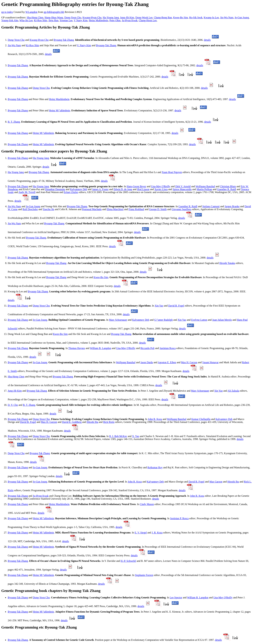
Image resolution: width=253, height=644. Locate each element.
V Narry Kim (81, 20)
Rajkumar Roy (155, 467)
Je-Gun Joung (242, 17)
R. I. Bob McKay (118, 436)
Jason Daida (147, 362)
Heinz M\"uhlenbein (60, 110)
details (207, 40)
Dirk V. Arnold (183, 186)
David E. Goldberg (72, 422)
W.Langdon (31, 12)
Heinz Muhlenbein (98, 20)
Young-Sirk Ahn (10, 20)
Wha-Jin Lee (26, 20)
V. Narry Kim (84, 45)
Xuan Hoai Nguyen (172, 172)
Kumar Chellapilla (201, 419)
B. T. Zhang (14, 122)
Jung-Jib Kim (127, 17)
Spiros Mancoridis (182, 189)
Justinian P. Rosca (179, 518)
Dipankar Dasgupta (55, 189)
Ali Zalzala (233, 391)
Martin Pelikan (204, 189)
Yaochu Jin (48, 209)
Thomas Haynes (77, 348)
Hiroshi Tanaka (227, 263)
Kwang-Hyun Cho (92, 17)
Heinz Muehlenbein (59, 99)
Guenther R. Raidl (227, 189)
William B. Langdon (100, 348)
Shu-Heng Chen (35, 17)
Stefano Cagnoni (211, 206)
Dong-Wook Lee (144, 17)
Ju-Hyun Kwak (130, 20)
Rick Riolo (109, 422)
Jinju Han (53, 20)
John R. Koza (155, 419)
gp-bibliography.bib (54, 12)
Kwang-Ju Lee (211, 17)
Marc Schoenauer (118, 320)
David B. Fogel (176, 306)
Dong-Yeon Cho (73, 17)
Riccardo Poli (147, 348)
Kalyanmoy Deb (79, 189)
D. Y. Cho (13, 405)
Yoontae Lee (66, 20)
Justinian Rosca (168, 348)
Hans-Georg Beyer (136, 186)
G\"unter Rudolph (164, 320)
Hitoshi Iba (92, 422)
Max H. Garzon (189, 362)
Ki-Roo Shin (41, 20)
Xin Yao (159, 306)
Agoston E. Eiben (167, 362)
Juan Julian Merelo (222, 320)
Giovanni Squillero (182, 209)
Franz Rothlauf (136, 209)
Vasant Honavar (210, 362)
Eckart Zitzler (71, 192)
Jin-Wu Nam (227, 17)
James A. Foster (100, 189)
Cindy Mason (147, 504)
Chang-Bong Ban (163, 17)
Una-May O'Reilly (161, 186)
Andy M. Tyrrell (27, 192)
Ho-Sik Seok (196, 17)
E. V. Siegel (141, 533)
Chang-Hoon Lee (148, 20)
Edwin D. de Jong (123, 189)
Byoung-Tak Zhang (64, 40)
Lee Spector (176, 598)
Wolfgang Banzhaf (205, 186)
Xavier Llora (161, 189)
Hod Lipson (143, 189)
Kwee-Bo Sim (180, 17)
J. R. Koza (157, 533)
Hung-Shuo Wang (54, 17)
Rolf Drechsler (30, 209)
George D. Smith (158, 209)
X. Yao (136, 436)
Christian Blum (228, 186)
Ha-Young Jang (111, 17)
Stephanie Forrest (144, 575)
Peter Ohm (115, 20)
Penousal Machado (92, 209)
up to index (7, 12)
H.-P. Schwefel (128, 561)
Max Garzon (216, 482)
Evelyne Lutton (199, 320)
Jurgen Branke (232, 206)
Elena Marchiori (115, 209)
